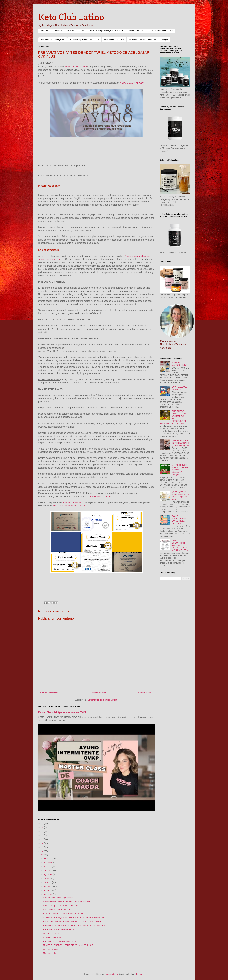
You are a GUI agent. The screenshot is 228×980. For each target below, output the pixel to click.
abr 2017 (48, 890)
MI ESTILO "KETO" (52, 933)
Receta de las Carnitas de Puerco (58, 929)
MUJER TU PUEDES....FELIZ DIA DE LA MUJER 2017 (68, 945)
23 (43, 831)
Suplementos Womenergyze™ (53, 40)
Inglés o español (51, 949)
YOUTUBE (58, 505)
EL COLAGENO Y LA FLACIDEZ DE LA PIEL (64, 914)
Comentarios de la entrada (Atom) (103, 700)
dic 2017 (48, 859)
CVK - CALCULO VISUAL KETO (180, 388)
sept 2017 (48, 870)
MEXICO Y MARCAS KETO (179, 364)
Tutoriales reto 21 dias (99, 497)
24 (43, 827)
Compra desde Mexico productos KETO (61, 898)
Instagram (45, 31)
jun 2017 (48, 882)
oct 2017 (48, 867)
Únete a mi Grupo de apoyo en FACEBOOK (106, 31)
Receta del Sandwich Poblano (57, 910)
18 (43, 851)
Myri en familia (50, 953)
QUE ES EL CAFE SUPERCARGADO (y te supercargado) (181, 443)
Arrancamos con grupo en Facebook (60, 941)
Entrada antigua (145, 693)
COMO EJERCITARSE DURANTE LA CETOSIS (179, 520)
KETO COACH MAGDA (132, 83)
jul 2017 (47, 878)
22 (43, 835)
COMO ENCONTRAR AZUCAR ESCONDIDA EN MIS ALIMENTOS (180, 545)
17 (43, 855)
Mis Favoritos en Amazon (114, 40)
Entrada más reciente (50, 693)
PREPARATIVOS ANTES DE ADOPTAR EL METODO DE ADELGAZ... (75, 925)
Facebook (58, 31)
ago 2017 (48, 874)
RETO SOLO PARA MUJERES (161, 31)
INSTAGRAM (70, 505)
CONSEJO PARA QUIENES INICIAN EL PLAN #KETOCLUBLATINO (74, 917)
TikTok (82, 31)
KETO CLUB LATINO (76, 67)
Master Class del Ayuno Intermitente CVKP (62, 712)
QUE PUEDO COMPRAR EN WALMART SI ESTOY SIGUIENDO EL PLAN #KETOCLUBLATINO (173, 417)
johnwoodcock (112, 974)
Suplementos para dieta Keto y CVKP (84, 40)
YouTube (70, 31)
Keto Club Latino (71, 17)
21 (43, 839)
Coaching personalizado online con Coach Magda (148, 40)
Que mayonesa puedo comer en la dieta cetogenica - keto (180, 495)
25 (43, 823)
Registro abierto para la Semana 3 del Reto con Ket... (67, 902)
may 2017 (48, 886)
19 (43, 847)
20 (43, 843)
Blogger (140, 974)
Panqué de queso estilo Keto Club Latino (62, 906)
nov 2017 (48, 863)
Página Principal (99, 693)
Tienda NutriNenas (136, 31)
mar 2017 (48, 894)
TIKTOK (82, 505)
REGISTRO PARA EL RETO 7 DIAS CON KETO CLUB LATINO (72, 921)
